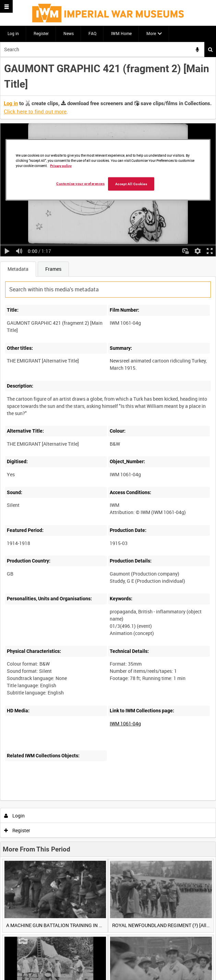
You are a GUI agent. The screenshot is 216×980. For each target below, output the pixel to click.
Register (41, 33)
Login (15, 816)
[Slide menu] (6, 6)
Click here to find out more (35, 111)
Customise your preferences (80, 183)
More (151, 33)
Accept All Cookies (131, 184)
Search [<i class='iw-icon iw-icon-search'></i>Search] (210, 49)
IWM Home (121, 33)
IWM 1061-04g (125, 723)
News (69, 33)
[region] (108, 170)
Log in (13, 33)
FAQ (92, 33)
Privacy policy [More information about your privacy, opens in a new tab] (61, 165)
